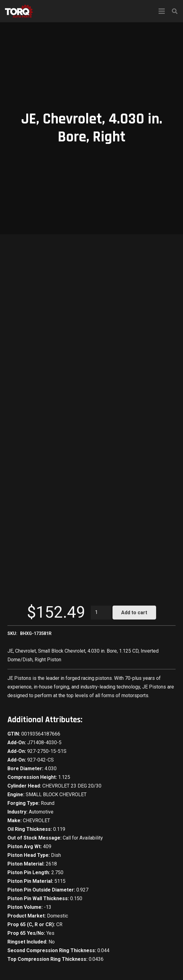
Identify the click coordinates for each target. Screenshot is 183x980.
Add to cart (134, 613)
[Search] (175, 11)
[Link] (19, 11)
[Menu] (162, 11)
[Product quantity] (101, 613)
